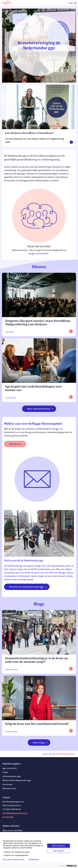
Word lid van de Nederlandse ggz (28, 587)
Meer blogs (40, 742)
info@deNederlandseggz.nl (15, 813)
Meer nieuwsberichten (40, 409)
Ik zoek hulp (8, 817)
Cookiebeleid (33, 860)
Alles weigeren (59, 851)
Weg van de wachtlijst (13, 830)
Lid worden (7, 784)
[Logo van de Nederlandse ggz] (7, 3)
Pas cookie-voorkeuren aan (14, 860)
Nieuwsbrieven (9, 789)
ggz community (10, 768)
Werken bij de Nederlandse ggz (17, 780)
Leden (5, 772)
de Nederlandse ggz (12, 776)
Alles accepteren (58, 846)
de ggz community (38, 253)
